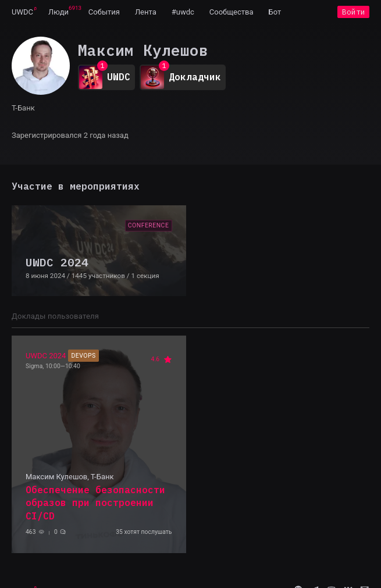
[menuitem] (22, 12)
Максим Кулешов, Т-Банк (70, 477)
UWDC (22, 12)
